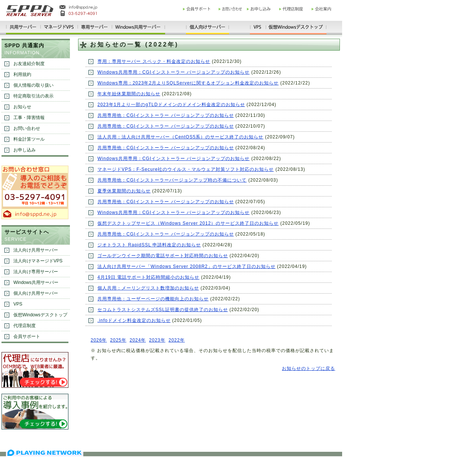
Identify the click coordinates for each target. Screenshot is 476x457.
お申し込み (25, 150)
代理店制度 (25, 326)
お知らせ (22, 107)
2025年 (118, 340)
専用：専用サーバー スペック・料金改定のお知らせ (154, 61)
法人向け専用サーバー (36, 272)
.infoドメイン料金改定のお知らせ (134, 320)
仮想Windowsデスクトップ (40, 315)
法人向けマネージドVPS (38, 261)
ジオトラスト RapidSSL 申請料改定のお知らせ (149, 245)
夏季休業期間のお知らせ (124, 191)
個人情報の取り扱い (33, 85)
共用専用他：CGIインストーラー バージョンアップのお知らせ (166, 115)
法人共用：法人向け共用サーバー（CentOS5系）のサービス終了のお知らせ (180, 137)
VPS (18, 304)
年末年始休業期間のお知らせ (129, 94)
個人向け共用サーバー (36, 293)
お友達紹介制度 (29, 64)
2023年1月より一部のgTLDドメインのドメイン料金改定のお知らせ (171, 105)
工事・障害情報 (29, 118)
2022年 (177, 340)
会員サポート (27, 336)
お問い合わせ (27, 128)
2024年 (138, 340)
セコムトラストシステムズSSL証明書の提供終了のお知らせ (163, 310)
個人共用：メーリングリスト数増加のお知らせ (148, 288)
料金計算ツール (29, 139)
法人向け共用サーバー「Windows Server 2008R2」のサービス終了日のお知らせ (186, 266)
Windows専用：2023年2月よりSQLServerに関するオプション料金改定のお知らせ (188, 83)
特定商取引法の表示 (33, 96)
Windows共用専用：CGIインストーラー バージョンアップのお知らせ (173, 72)
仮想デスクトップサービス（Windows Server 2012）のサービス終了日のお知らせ (188, 223)
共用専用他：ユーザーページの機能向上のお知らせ (153, 299)
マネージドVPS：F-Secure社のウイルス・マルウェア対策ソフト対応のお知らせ (186, 169)
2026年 (99, 340)
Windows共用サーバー (36, 282)
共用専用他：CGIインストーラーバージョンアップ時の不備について (172, 180)
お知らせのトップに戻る (308, 368)
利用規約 (22, 74)
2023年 (157, 340)
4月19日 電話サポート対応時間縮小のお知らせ (148, 277)
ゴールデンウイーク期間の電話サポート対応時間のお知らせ (163, 256)
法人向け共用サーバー (36, 250)
